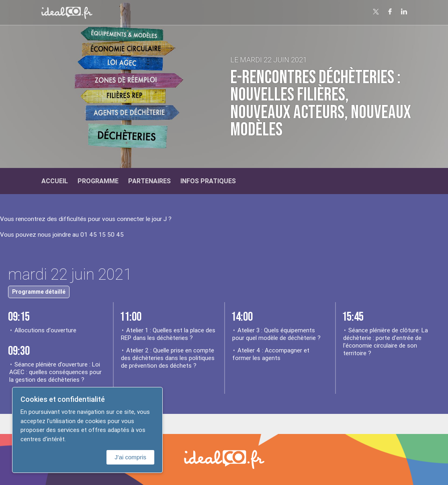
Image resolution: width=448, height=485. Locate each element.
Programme (98, 181)
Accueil (55, 181)
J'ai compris (130, 457)
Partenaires (149, 181)
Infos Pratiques (208, 181)
